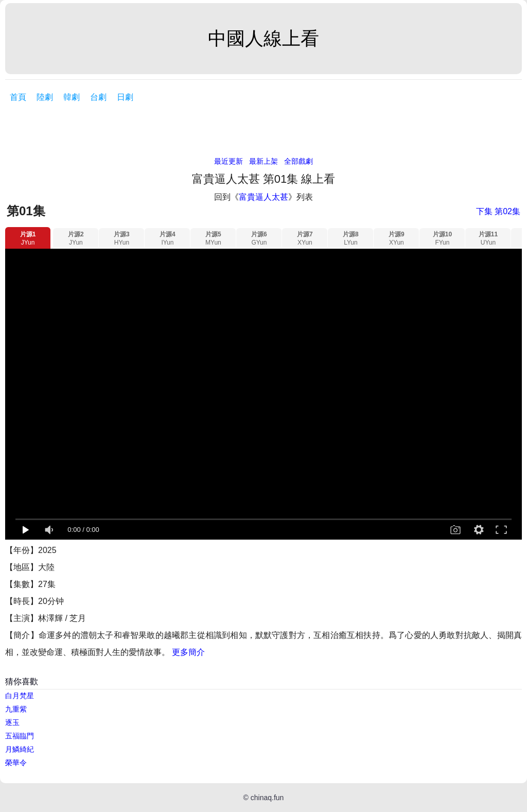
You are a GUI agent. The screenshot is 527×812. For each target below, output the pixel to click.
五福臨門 (20, 736)
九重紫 (16, 709)
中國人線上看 (263, 38)
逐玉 (12, 722)
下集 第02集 (498, 211)
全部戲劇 (298, 161)
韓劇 (72, 97)
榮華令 (16, 763)
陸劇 (45, 97)
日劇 (125, 97)
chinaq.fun (267, 798)
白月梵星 (20, 696)
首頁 (18, 97)
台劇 (98, 97)
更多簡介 (188, 652)
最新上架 (263, 161)
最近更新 (229, 161)
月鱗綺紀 (20, 749)
